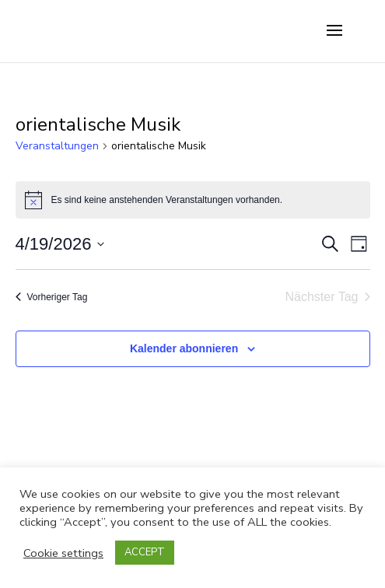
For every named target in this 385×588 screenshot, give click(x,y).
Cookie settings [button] (63, 553)
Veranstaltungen (57, 146)
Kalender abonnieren (184, 348)
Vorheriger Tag (52, 297)
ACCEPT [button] (145, 552)
